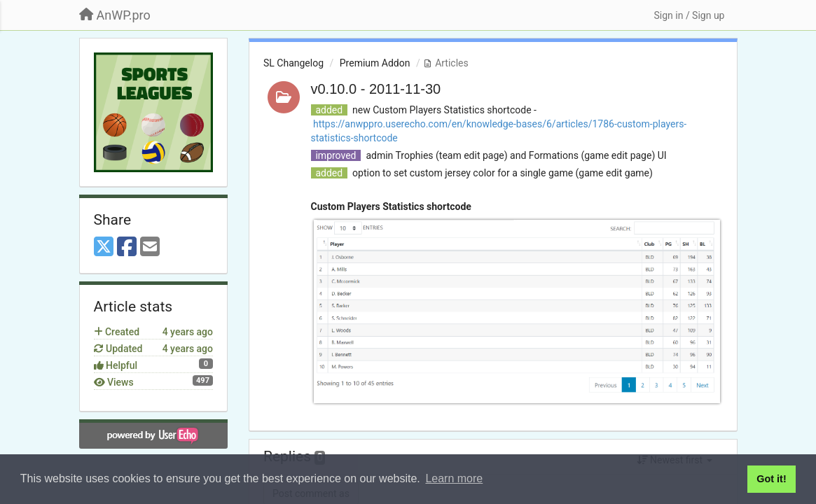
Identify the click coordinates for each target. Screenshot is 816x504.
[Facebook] (127, 247)
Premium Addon (375, 63)
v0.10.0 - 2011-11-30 (376, 89)
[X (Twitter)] (104, 247)
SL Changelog (293, 63)
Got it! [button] (771, 479)
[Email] (150, 247)
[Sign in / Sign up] (689, 15)
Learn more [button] (454, 478)
